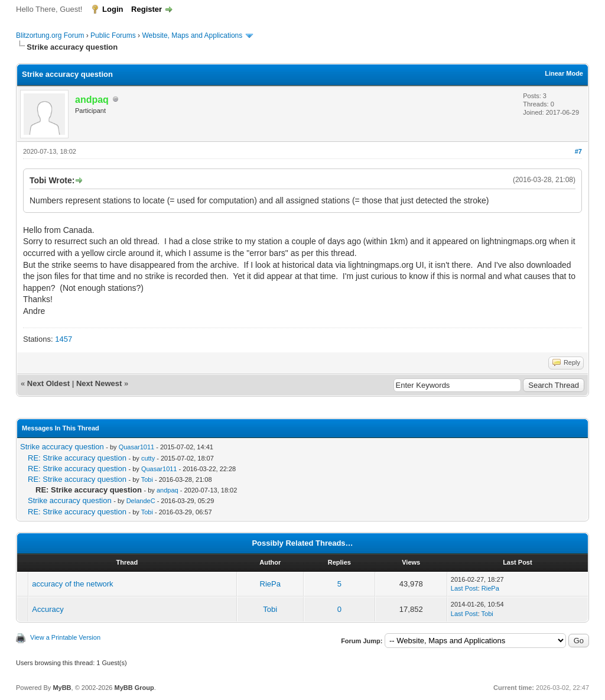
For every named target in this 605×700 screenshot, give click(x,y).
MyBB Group (134, 688)
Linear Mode (564, 73)
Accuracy (48, 609)
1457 (64, 339)
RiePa (270, 584)
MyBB (62, 688)
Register (147, 9)
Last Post (464, 588)
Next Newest (99, 383)
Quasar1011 (137, 447)
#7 (578, 151)
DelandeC (141, 501)
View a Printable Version (65, 637)
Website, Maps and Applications (192, 35)
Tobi (147, 479)
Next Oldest (48, 383)
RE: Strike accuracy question (77, 458)
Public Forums (113, 35)
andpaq (167, 490)
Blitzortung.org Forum (50, 35)
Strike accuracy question (62, 447)
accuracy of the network (72, 584)
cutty (148, 458)
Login (113, 9)
